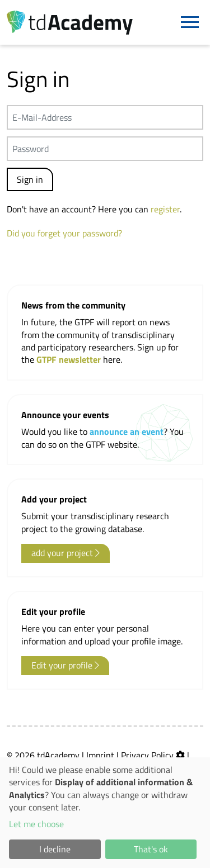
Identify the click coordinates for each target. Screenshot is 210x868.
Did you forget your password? (64, 233)
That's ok (151, 849)
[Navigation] (190, 22)
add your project (66, 553)
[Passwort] (105, 149)
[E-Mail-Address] (105, 117)
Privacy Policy (147, 755)
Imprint (100, 755)
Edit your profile (65, 665)
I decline (55, 849)
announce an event (127, 431)
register (165, 209)
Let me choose (36, 824)
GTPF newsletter (70, 359)
